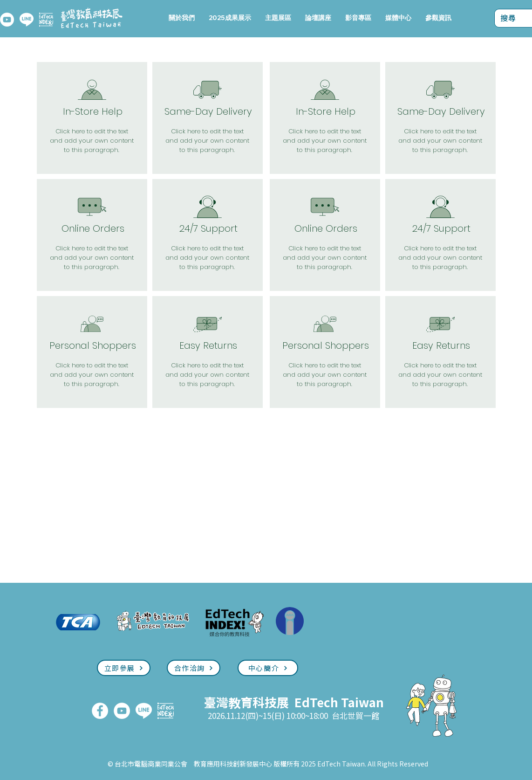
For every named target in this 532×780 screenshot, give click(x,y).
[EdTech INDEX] (46, 20)
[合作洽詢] (194, 668)
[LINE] (27, 20)
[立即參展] (124, 668)
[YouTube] (7, 20)
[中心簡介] (268, 668)
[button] (278, 18)
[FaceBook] (100, 711)
